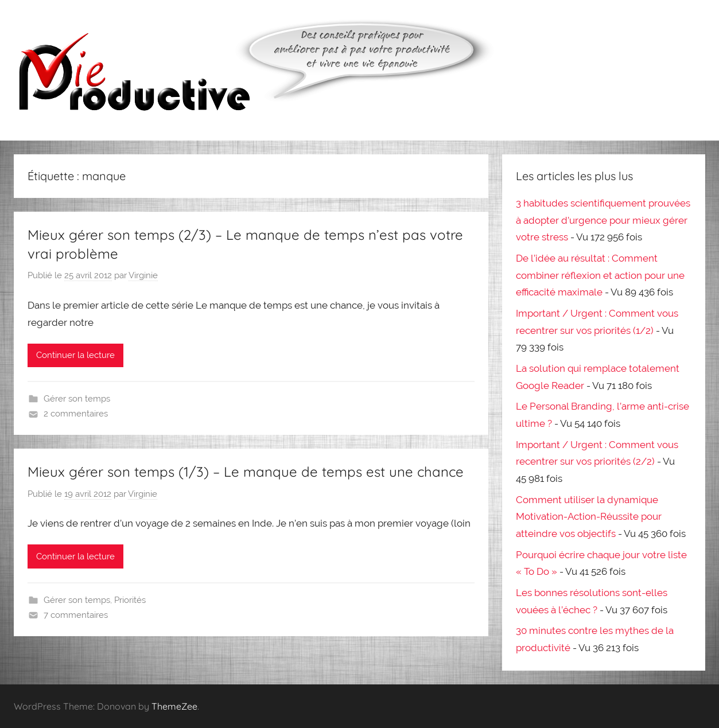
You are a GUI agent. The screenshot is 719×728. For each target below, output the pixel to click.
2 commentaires (76, 414)
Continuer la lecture (75, 355)
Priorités (130, 600)
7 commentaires (76, 615)
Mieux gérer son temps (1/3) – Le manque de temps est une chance (246, 472)
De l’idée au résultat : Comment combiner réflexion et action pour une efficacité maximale (600, 275)
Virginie (143, 275)
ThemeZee (174, 706)
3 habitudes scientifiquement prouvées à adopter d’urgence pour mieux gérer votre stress (603, 220)
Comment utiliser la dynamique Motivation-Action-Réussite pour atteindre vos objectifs (589, 517)
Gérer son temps (77, 399)
